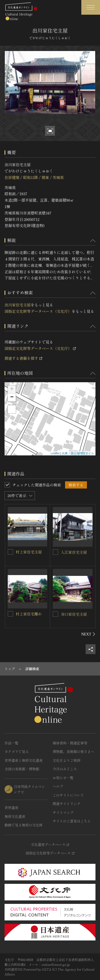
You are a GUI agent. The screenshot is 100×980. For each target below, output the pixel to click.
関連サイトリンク (67, 804)
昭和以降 (30, 177)
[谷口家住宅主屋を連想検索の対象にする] (55, 614)
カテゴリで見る (17, 751)
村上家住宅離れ (29, 614)
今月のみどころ (65, 769)
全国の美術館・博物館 (22, 769)
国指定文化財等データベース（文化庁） (38, 311)
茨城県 (58, 177)
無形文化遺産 (15, 816)
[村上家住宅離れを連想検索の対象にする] (10, 614)
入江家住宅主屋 (74, 552)
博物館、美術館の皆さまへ (74, 751)
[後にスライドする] (88, 634)
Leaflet (55, 453)
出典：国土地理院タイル (78, 453)
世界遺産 (11, 808)
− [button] (12, 397)
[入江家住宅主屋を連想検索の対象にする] (55, 552)
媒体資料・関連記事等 (70, 743)
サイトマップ (63, 812)
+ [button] (12, 389)
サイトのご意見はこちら (72, 821)
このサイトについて (68, 795)
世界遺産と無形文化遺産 (24, 760)
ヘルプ (58, 786)
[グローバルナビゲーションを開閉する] (91, 7)
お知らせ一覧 (63, 778)
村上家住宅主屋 (29, 552)
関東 (45, 177)
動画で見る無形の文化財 (24, 825)
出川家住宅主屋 (18, 305)
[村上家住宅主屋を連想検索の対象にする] (10, 552)
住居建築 (12, 177)
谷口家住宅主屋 (74, 614)
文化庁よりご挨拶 (67, 760)
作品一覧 (11, 743)
